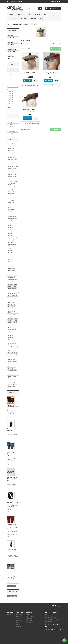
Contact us (53, 1)
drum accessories (12, 268)
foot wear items (11, 277)
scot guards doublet (12, 284)
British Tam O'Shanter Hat (31, 72)
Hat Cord (11, 35)
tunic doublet (11, 298)
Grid (58, 44)
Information (12, 116)
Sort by (23, 44)
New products (13, 592)
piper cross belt (11, 359)
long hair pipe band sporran (12, 362)
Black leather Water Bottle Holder (12, 429)
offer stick (10, 233)
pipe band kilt (11, 302)
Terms (28, 15)
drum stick (10, 257)
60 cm (11, 104)
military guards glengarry (11, 374)
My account (30, 612)
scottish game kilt (12, 300)
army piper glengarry (13, 371)
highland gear (11, 189)
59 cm (11, 102)
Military (11, 109)
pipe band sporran (12, 198)
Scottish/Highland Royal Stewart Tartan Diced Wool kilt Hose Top (12, 527)
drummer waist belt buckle (12, 323)
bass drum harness (12, 318)
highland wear (11, 194)
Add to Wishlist (27, 86)
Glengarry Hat (12, 45)
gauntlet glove (11, 228)
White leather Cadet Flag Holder (12, 573)
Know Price (12, 129)
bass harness (11, 210)
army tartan (10, 162)
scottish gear (11, 187)
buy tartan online (12, 157)
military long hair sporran (12, 366)
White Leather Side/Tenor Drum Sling (13, 502)
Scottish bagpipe (12, 177)
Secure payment (35, 19)
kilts (14, 307)
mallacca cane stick (12, 238)
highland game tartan (13, 166)
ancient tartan (11, 155)
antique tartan (11, 153)
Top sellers (12, 392)
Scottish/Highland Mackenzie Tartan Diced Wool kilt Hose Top (12, 453)
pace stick (10, 236)
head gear (10, 250)
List (60, 44)
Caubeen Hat (11, 42)
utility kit (10, 307)
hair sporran (11, 338)
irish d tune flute (12, 387)
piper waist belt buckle (11, 327)
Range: (9, 85)
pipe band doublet (12, 286)
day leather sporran (12, 347)
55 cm (11, 94)
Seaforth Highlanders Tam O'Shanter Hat (31, 110)
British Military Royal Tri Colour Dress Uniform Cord (13, 479)
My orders (28, 615)
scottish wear (11, 191)
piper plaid (10, 335)
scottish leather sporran (11, 203)
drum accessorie (12, 271)
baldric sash (11, 225)
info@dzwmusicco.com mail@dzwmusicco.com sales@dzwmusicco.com (53, 632)
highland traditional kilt (12, 340)
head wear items (12, 255)
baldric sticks (11, 214)
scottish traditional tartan (12, 169)
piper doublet (11, 291)
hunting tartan (11, 146)
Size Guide (47, 15)
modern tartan (11, 148)
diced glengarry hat (12, 380)
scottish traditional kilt (12, 344)
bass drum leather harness (12, 315)
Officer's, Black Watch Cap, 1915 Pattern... (52, 73)
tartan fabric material (13, 160)
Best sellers (19, 615)
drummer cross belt (12, 357)
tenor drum (10, 264)
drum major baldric (12, 219)
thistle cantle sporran (13, 275)
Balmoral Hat (11, 40)
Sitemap (23, 19)
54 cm (11, 92)
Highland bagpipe (12, 179)
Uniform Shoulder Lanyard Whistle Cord (12, 550)
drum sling (10, 212)
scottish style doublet (13, 293)
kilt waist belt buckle (13, 320)
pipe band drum (11, 266)
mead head (10, 240)
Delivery (37, 15)
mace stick (10, 242)
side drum (10, 262)
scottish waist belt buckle (12, 330)
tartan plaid (10, 333)
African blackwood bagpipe (12, 184)
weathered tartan (12, 144)
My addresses (29, 620)
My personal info (30, 622)
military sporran (11, 368)
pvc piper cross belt (12, 352)
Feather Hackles (12, 49)
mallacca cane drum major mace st (12, 230)
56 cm (11, 96)
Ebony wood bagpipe (13, 181)
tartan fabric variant (12, 174)
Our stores (12, 134)
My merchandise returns (31, 617)
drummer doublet (12, 289)
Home (11, 15)
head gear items (12, 248)
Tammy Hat (11, 38)
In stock (11, 75)
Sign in (59, 1)
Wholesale (13, 19)
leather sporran (11, 200)
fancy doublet (11, 282)
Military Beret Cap (12, 53)
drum (9, 273)
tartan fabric (11, 172)
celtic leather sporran (13, 196)
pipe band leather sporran (12, 207)
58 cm (11, 100)
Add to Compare (36, 86)
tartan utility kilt (11, 304)
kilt (9, 309)
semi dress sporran (12, 384)
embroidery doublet (12, 280)
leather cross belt (12, 355)
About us (19, 15)
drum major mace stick (12, 245)
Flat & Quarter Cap (12, 57)
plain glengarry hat (12, 382)
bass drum (10, 259)
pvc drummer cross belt (12, 350)
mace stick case (12, 221)
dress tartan (11, 151)
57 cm (11, 98)
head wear (10, 253)
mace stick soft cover (13, 223)
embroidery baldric (12, 216)
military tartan (11, 164)
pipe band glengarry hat (12, 377)
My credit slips (29, 618)
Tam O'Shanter (12, 47)
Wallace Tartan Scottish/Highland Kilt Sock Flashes (12, 407)
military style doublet (13, 295)
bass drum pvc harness (11, 312)
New (10, 80)
